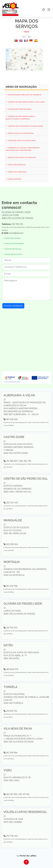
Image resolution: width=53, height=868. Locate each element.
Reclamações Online (13, 254)
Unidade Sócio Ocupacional (21, 140)
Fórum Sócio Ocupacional (20, 133)
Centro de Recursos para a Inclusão (25, 102)
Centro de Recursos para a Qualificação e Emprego (20, 118)
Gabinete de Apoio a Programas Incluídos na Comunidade (23, 149)
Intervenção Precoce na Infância (23, 95)
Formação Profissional (19, 109)
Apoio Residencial (16, 165)
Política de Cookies (13, 238)
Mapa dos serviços (16, 172)
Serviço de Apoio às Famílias (21, 157)
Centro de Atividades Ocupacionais (24, 126)
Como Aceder (13, 179)
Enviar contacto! (13, 306)
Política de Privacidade (14, 243)
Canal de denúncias (13, 249)
